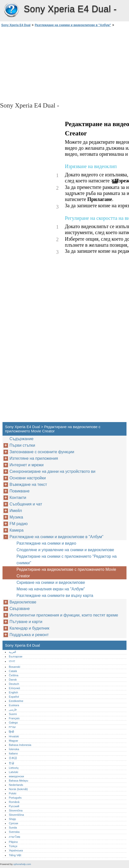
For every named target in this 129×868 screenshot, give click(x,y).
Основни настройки (28, 478)
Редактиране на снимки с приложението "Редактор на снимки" (67, 560)
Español (14, 697)
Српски (13, 823)
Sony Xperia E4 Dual (11, 10)
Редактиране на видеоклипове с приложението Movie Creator (66, 573)
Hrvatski (14, 736)
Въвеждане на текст (28, 484)
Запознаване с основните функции (42, 452)
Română (14, 802)
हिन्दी (11, 732)
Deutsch (14, 684)
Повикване (20, 491)
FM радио (19, 524)
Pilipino (13, 842)
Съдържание (22, 439)
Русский (14, 806)
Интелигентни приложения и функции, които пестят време (64, 615)
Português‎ (15, 798)
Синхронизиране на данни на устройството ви (52, 471)
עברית (12, 727)
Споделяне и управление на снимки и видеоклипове (65, 550)
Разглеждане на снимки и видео (46, 543)
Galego (13, 723)
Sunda (13, 828)
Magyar (13, 741)
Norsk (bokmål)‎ (18, 789)
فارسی (13, 709)
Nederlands (16, 785)
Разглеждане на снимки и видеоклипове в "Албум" (73, 25)
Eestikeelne (16, 701)
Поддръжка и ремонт (29, 635)
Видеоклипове (23, 602)
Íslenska (14, 749)
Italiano (13, 753)
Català (13, 671)
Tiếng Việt (15, 855)
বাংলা (12, 661)
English (13, 692)
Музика (16, 517)
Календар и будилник (29, 628)
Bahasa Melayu (18, 781)
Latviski (13, 772)
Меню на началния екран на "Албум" (51, 589)
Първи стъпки (22, 445)
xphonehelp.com (22, 864)
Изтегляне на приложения (34, 458)
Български (16, 656)
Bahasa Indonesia (20, 745)
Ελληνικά (14, 688)
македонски (16, 776)
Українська (16, 850)
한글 (12, 763)
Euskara (14, 705)
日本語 (13, 758)
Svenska (14, 832)
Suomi (13, 714)
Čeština (14, 675)
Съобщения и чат (26, 504)
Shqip (12, 819)
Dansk (13, 680)
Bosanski (14, 667)
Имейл (16, 511)
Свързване (20, 609)
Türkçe (13, 846)
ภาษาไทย (15, 837)
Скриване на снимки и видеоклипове (51, 582)
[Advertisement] (45, 64)
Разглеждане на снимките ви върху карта (55, 596)
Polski (13, 793)
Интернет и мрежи (27, 465)
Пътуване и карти (26, 622)
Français (14, 718)
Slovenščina (16, 815)
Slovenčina (16, 810)
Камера (17, 530)
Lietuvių (14, 768)
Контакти (18, 498)
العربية (12, 652)
